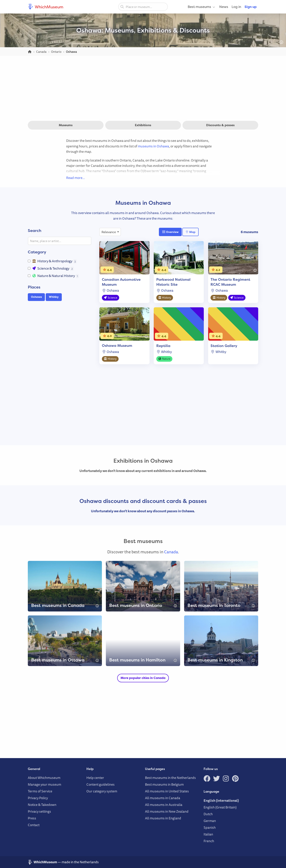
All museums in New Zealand (167, 811)
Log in (236, 7)
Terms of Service (40, 791)
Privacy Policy (38, 798)
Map (190, 232)
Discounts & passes (220, 125)
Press (32, 818)
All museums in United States (167, 791)
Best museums (202, 7)
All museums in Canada (163, 798)
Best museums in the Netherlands (170, 778)
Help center (95, 778)
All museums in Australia (164, 805)
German (210, 821)
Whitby (54, 297)
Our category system (102, 791)
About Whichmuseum (44, 778)
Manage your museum (44, 784)
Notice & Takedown (42, 805)
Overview (170, 232)
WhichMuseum (46, 7)
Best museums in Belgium (164, 784)
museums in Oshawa (153, 146)
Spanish (210, 827)
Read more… (75, 178)
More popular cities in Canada (143, 678)
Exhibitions (143, 125)
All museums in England (163, 818)
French (209, 841)
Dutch (208, 814)
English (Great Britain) (220, 807)
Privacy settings (39, 811)
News (224, 7)
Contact (34, 825)
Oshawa (36, 297)
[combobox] (143, 7)
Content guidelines (100, 784)
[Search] (122, 7)
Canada (171, 552)
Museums (66, 125)
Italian (208, 834)
